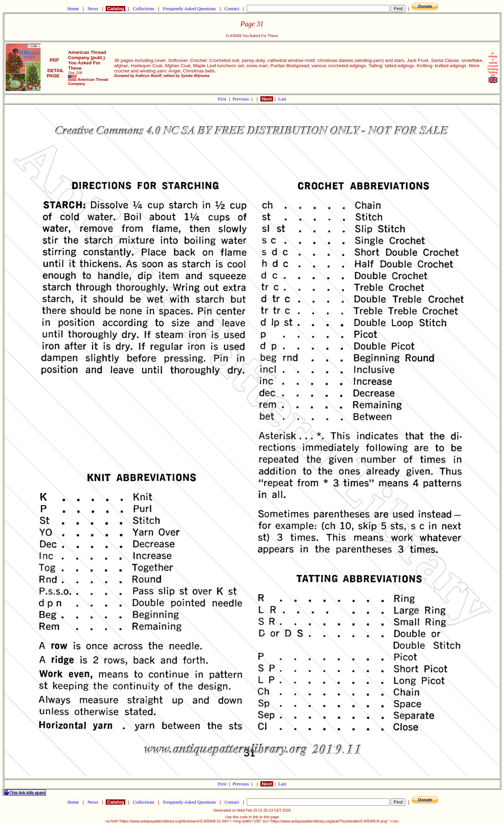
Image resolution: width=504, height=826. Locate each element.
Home (73, 9)
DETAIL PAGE (54, 73)
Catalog (115, 9)
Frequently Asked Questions (189, 9)
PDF (54, 60)
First (223, 99)
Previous (241, 99)
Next (267, 99)
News (93, 9)
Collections (144, 9)
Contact (232, 9)
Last (282, 99)
